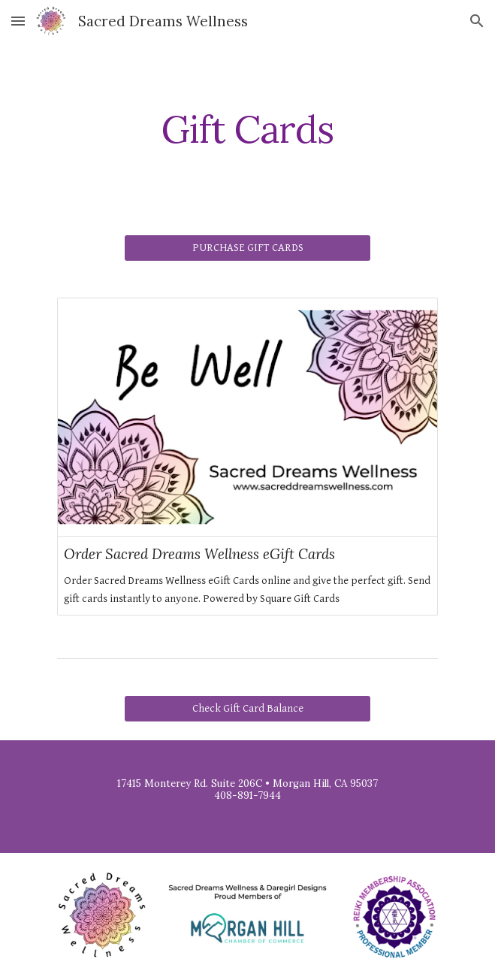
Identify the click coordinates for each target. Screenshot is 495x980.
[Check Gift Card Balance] (248, 709)
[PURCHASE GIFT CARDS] (248, 248)
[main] (248, 129)
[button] (18, 21)
